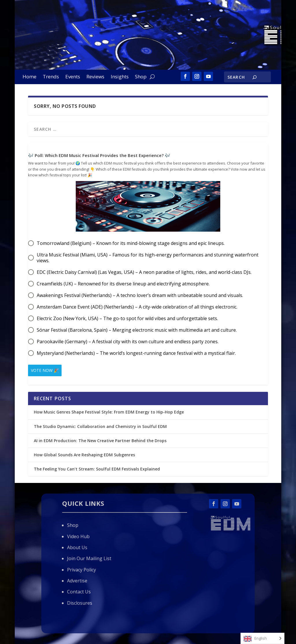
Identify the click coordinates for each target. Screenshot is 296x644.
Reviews (95, 77)
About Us (77, 547)
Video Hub (78, 536)
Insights (120, 77)
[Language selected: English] (262, 638)
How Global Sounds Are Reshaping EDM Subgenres (84, 455)
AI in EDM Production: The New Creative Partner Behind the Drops (100, 441)
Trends (51, 77)
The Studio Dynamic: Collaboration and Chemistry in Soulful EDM (100, 426)
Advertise (77, 581)
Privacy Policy (82, 570)
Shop (141, 77)
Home (29, 77)
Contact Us (79, 592)
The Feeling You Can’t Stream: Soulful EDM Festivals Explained (97, 469)
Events (73, 77)
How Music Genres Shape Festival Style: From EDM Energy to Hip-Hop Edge (109, 412)
